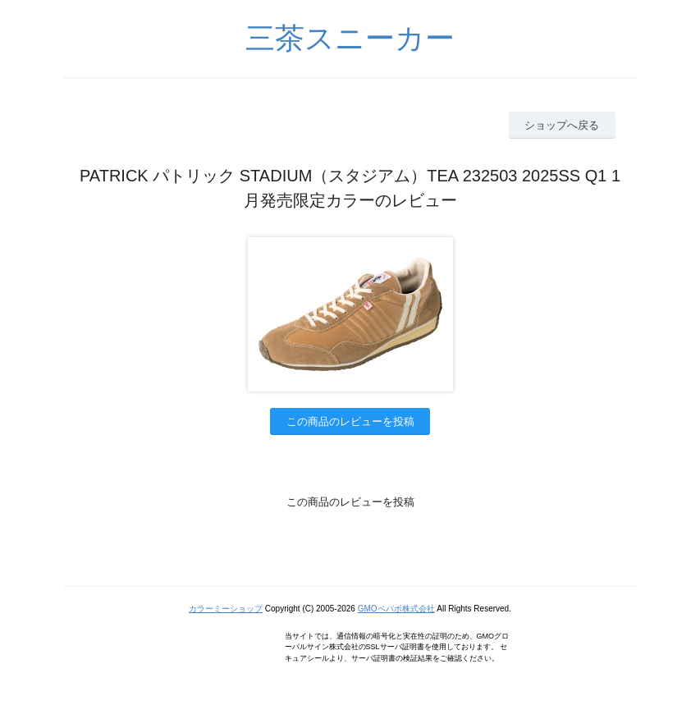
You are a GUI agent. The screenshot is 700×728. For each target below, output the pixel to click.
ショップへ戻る (562, 125)
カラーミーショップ (226, 609)
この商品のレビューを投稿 (350, 421)
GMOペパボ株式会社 (396, 609)
